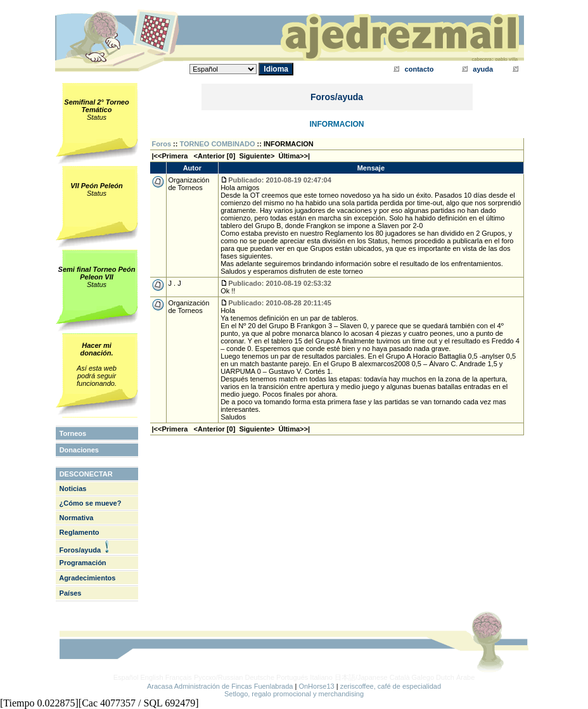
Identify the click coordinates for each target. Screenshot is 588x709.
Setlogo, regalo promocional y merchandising (294, 694)
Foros (162, 144)
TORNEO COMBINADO (218, 144)
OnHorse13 (316, 686)
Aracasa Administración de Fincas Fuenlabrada (220, 686)
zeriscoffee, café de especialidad (391, 686)
